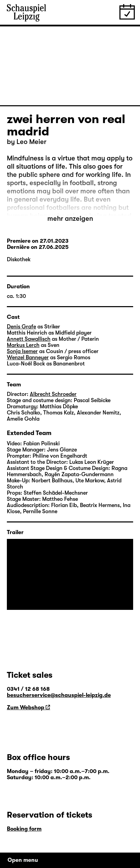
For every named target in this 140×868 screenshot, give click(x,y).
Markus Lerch (23, 345)
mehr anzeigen (70, 219)
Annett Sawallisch (29, 339)
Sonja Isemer (22, 351)
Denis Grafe (21, 327)
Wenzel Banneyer (28, 358)
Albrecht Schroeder (53, 394)
